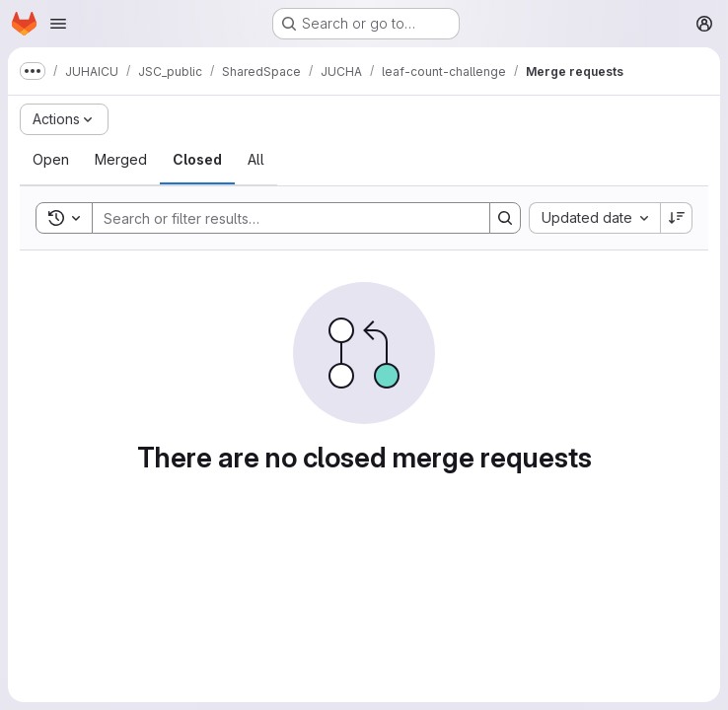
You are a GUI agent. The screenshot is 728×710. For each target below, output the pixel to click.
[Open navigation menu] (58, 24)
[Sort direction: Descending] (677, 218)
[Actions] (64, 119)
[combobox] (594, 218)
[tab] (51, 160)
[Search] (281, 218)
